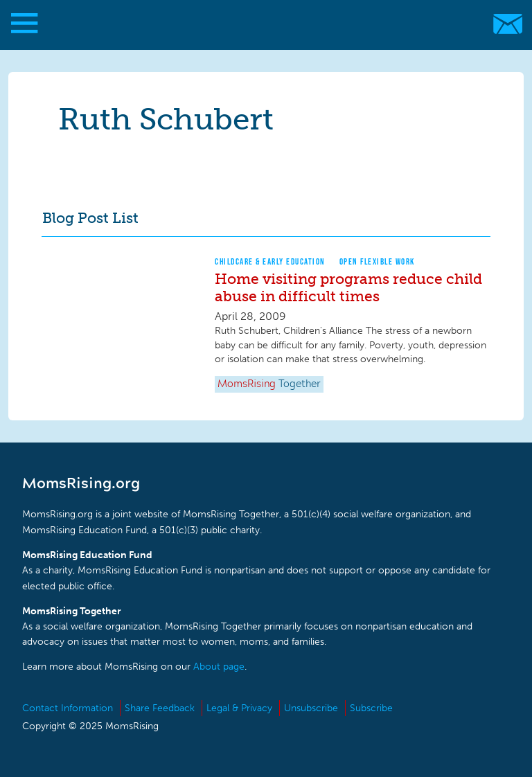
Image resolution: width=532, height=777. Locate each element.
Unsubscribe (311, 708)
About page (219, 667)
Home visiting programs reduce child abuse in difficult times (348, 287)
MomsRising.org (259, 24)
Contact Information (68, 708)
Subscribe (371, 708)
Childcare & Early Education (270, 261)
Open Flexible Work (377, 261)
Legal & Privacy (239, 708)
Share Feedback (160, 708)
